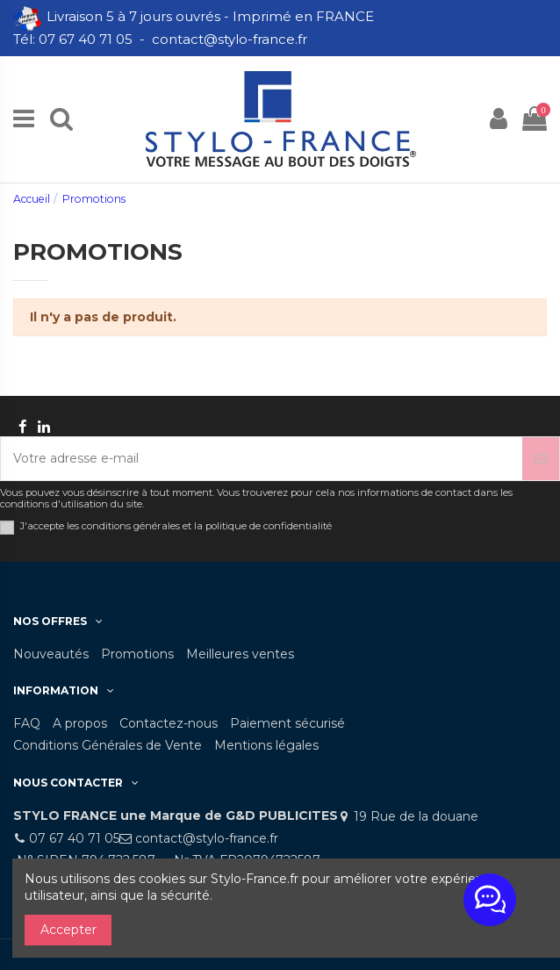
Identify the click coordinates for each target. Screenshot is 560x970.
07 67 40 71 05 (74, 838)
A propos (80, 723)
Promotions (137, 654)
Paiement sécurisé (287, 723)
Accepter (68, 930)
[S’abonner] (541, 459)
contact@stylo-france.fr (207, 838)
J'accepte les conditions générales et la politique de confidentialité (176, 526)
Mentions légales (266, 745)
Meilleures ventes (240, 654)
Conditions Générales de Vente (108, 745)
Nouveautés (51, 654)
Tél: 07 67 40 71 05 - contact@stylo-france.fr (162, 39)
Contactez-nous (169, 723)
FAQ (27, 723)
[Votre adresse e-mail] (262, 459)
